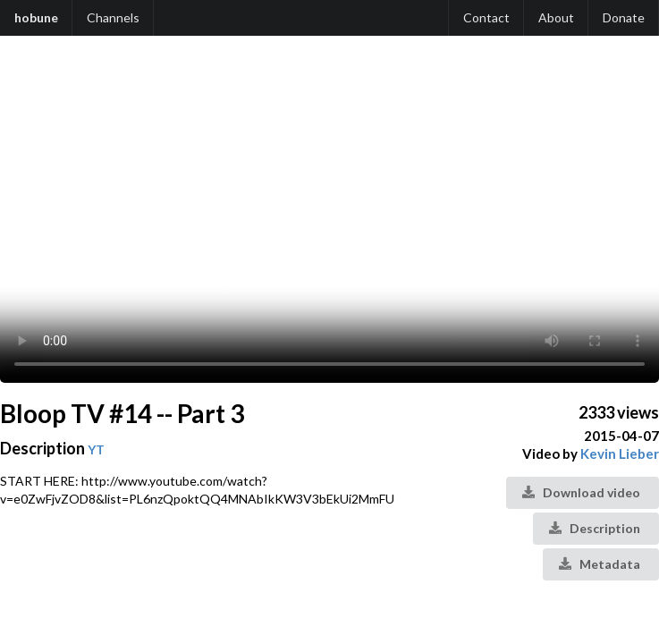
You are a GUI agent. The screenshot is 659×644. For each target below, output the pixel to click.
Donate (624, 17)
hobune (36, 17)
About (556, 17)
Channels (113, 17)
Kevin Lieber (620, 453)
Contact (486, 17)
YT (96, 449)
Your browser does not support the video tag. (329, 219)
